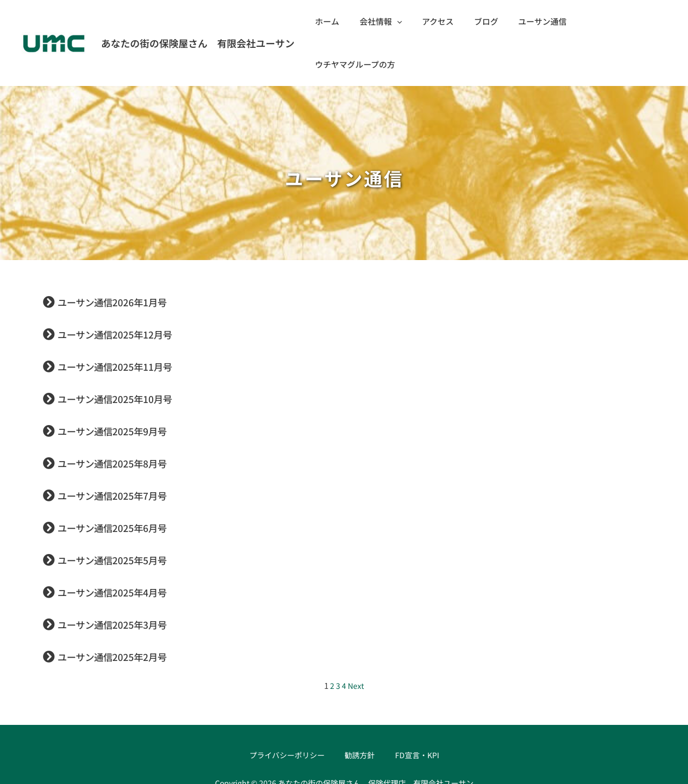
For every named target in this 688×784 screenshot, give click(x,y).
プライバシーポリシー (289, 712)
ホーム (339, 21)
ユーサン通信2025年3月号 (128, 580)
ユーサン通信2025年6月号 (128, 484)
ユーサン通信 (538, 21)
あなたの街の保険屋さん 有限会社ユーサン (198, 21)
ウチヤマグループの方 (618, 21)
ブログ (486, 21)
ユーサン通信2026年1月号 (128, 258)
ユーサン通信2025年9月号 (128, 387)
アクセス (442, 21)
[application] (404, 21)
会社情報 (388, 21)
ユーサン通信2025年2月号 (128, 613)
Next (356, 642)
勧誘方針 (361, 712)
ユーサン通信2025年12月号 (132, 290)
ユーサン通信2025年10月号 (132, 355)
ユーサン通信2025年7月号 (128, 451)
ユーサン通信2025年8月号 (128, 419)
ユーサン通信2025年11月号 (132, 322)
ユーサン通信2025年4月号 (128, 548)
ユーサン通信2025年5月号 (128, 516)
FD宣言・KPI (417, 712)
